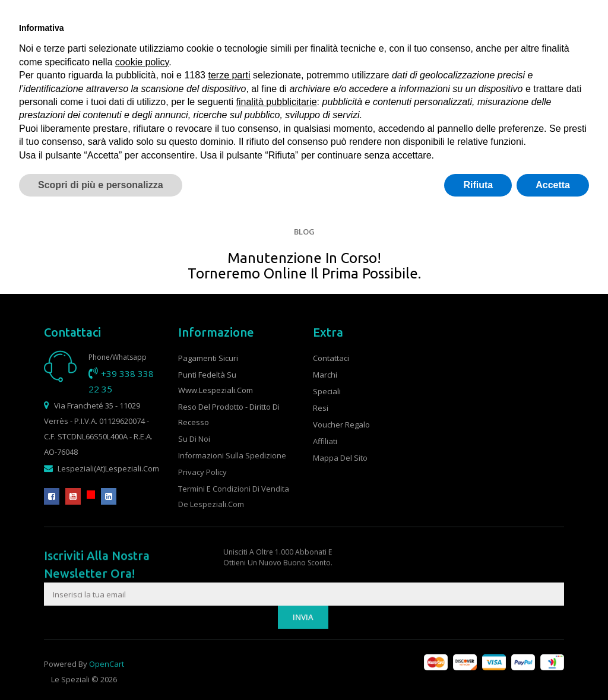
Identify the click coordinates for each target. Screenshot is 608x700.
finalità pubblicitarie (277, 102)
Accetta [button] (553, 185)
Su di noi (194, 439)
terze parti (229, 75)
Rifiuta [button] (478, 185)
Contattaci (331, 358)
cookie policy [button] (142, 62)
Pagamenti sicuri (208, 358)
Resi (321, 408)
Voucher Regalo (341, 425)
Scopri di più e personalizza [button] (101, 185)
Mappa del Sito (340, 458)
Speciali (327, 391)
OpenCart (107, 679)
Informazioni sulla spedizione (232, 455)
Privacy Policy (202, 472)
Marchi (325, 375)
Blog (304, 232)
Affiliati (325, 441)
